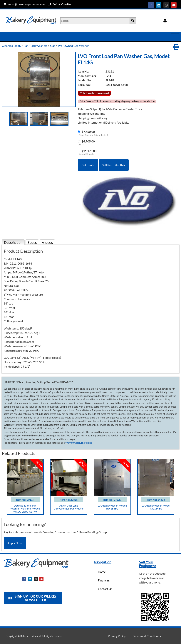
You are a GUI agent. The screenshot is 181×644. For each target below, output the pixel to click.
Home (102, 572)
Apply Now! (15, 543)
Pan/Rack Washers (35, 46)
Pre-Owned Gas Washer (73, 46)
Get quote (88, 165)
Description (13, 242)
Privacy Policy (117, 636)
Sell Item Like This (114, 165)
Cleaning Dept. (11, 46)
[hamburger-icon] (175, 36)
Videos (47, 242)
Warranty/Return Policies (79, 443)
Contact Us (105, 589)
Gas (53, 46)
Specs (32, 242)
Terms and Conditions (147, 636)
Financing (104, 580)
